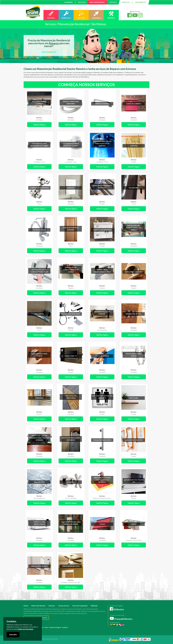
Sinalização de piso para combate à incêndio (102, 480)
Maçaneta (39, 314)
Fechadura (134, 188)
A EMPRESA (68, 2)
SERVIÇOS (126, 2)
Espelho (71, 188)
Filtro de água (39, 230)
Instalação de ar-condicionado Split (39, 271)
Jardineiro (65, 627)
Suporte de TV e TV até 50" (134, 481)
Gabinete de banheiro (102, 230)
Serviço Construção (139, 630)
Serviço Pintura (96, 630)
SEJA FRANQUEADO (97, 2)
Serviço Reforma (106, 630)
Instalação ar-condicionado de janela (134, 228)
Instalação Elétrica (43, 630)
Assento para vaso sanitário (71, 103)
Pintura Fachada (53, 630)
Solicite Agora (39, 125)
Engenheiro (97, 627)
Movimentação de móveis (102, 313)
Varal (134, 524)
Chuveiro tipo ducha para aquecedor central (102, 144)
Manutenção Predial (130, 627)
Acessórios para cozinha (39, 103)
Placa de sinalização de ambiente (102, 397)
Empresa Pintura (63, 630)
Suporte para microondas (39, 523)
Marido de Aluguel (55, 627)
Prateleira (134, 398)
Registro (71, 482)
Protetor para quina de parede (71, 439)
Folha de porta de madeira (71, 229)
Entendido (13, 635)
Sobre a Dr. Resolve (38, 606)
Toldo (102, 524)
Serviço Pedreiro (127, 630)
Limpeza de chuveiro (134, 272)
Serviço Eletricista (85, 630)
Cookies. (12, 621)
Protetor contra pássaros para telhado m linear (39, 438)
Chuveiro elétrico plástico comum (71, 145)
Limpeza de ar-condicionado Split (102, 271)
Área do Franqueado (80, 606)
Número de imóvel (134, 314)
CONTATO (113, 2)
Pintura (71, 627)
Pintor (47, 627)
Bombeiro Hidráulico (117, 627)
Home (26, 606)
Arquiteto (90, 627)
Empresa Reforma (74, 630)
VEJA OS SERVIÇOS (49, 52)
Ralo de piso (39, 482)
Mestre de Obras (106, 627)
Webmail (94, 606)
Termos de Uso (64, 606)
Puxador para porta (102, 440)
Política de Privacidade (25, 629)
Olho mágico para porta (39, 355)
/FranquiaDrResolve (121, 619)
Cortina (134, 146)
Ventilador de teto (71, 566)
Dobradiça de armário (39, 188)
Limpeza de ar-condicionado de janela (71, 270)
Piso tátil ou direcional (71, 397)
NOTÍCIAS (82, 2)
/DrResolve (117, 609)
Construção (83, 627)
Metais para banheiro (71, 314)
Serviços (52, 606)
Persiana (39, 398)
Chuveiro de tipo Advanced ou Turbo (39, 145)
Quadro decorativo (134, 440)
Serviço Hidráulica (116, 630)
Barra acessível (102, 104)
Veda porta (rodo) (39, 566)
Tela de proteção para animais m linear (71, 523)
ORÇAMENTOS (140, 2)
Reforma (76, 627)
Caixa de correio (134, 104)
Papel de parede (102, 356)
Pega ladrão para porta (134, 355)
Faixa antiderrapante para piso (102, 187)
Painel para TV (71, 356)
